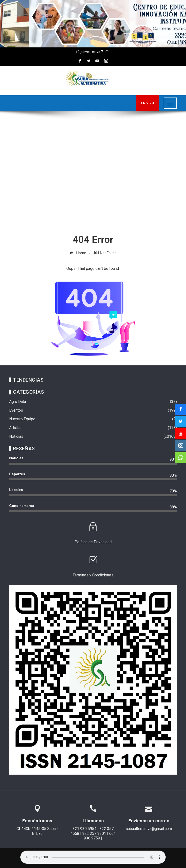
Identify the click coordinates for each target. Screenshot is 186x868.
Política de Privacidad (93, 542)
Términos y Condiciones (93, 575)
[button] (8, 24)
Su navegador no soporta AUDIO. (93, 857)
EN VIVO (148, 103)
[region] (93, 24)
